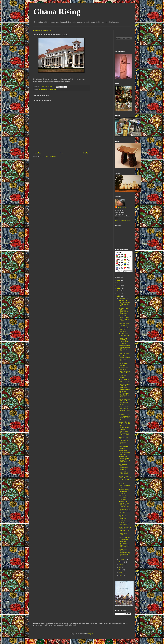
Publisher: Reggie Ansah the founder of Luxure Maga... (124, 387)
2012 (119, 288)
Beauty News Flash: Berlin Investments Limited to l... (123, 467)
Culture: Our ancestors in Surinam (123, 497)
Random (45, 89)
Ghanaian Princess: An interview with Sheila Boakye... (124, 432)
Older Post (86, 153)
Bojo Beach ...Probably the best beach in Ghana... (124, 394)
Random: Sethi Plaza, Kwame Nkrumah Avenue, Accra (124, 504)
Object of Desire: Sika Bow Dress (124, 335)
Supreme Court (52, 89)
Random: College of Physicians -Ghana (124, 492)
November (122, 559)
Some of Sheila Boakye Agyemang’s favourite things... (123, 441)
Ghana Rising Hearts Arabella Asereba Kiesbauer (124, 358)
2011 (119, 291)
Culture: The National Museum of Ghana (123, 518)
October (122, 562)
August (121, 565)
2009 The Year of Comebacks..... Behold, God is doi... (124, 417)
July (120, 567)
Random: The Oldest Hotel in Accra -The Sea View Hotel (124, 459)
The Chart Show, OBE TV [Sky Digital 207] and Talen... (124, 318)
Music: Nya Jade (124, 353)
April (121, 575)
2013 (119, 285)
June (121, 570)
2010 (119, 293)
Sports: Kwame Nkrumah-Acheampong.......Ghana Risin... (124, 370)
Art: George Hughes (122, 376)
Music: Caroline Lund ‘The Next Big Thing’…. (124, 452)
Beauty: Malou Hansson (123, 364)
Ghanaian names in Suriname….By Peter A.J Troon (125, 529)
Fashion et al (122, 207)
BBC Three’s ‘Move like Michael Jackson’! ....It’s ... (125, 409)
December (122, 298)
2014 (119, 283)
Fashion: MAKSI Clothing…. (124, 324)
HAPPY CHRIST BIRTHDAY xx (124, 381)
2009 (119, 296)
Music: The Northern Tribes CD (124, 486)
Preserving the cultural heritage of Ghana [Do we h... (124, 303)
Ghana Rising (57, 12)
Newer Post (37, 153)
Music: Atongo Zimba (123, 534)
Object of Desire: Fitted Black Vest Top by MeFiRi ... (125, 479)
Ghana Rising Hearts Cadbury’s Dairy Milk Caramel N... (124, 553)
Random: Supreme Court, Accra (124, 538)
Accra (40, 89)
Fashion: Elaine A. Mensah (124, 447)
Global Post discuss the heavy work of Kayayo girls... (124, 544)
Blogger (90, 634)
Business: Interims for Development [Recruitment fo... (125, 348)
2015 (119, 280)
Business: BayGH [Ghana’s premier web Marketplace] (124, 311)
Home (62, 153)
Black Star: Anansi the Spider (124, 524)
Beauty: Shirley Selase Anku (123, 473)
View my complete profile (123, 221)
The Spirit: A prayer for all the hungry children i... (125, 511)
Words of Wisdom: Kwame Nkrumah (124, 330)
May (120, 573)
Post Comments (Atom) (49, 156)
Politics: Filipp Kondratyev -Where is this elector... (123, 341)
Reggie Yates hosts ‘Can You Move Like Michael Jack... (125, 402)
